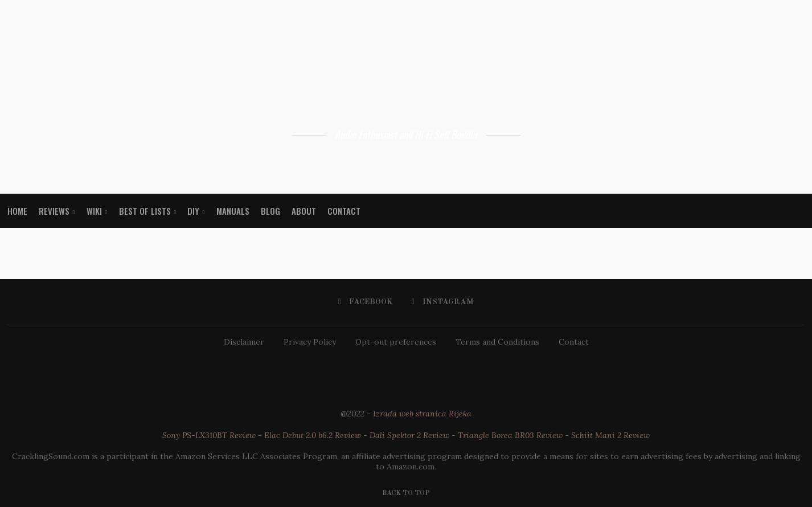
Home (17, 211)
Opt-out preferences (396, 342)
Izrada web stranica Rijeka (422, 414)
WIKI (94, 211)
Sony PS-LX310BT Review (209, 435)
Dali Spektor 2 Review (409, 435)
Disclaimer (244, 342)
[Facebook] (365, 302)
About (304, 211)
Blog (270, 211)
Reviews (54, 211)
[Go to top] (406, 492)
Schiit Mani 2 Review (610, 435)
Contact (344, 211)
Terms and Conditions (497, 342)
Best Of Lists (145, 211)
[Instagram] (443, 302)
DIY (193, 211)
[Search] (799, 211)
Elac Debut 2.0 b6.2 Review (313, 435)
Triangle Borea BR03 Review (510, 435)
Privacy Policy (310, 342)
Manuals (233, 211)
